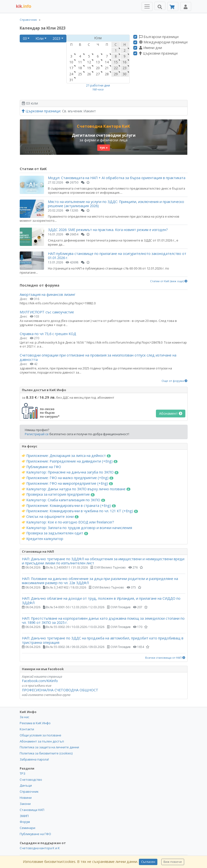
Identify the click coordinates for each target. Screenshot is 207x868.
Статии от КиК (33, 169)
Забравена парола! (34, 759)
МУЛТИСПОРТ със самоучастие (47, 312)
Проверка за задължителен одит (55, 533)
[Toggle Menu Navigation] (147, 6)
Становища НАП (32, 810)
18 (80, 68)
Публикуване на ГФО (41, 467)
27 (98, 74)
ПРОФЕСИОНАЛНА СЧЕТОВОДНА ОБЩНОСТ (60, 690)
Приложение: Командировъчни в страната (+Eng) (69, 506)
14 (107, 62)
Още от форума (175, 381)
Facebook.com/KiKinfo (40, 681)
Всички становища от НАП (165, 658)
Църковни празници (158, 53)
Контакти (27, 729)
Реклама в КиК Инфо (35, 723)
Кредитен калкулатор (43, 539)
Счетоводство (31, 780)
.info (24, 6)
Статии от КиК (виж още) (169, 281)
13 (98, 62)
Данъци (26, 785)
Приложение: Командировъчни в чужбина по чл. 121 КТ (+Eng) (80, 511)
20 (98, 68)
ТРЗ (22, 773)
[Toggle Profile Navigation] (186, 6)
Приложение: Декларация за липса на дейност (66, 456)
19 (89, 68)
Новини (26, 798)
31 (71, 80)
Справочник (28, 20)
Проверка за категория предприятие (58, 494)
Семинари (27, 828)
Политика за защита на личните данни (49, 747)
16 (125, 62)
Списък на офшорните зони (50, 517)
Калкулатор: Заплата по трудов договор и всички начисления (77, 528)
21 (107, 68)
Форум (25, 822)
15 (116, 62)
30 (125, 74)
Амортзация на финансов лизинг (48, 294)
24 (71, 74)
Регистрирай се (37, 434)
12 (89, 62)
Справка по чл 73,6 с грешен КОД (48, 334)
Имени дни (151, 48)
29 (116, 74)
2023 (56, 38)
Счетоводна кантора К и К (40, 848)
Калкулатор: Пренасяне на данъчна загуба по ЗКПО (70, 472)
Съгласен (148, 862)
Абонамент (171, 413)
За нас (24, 717)
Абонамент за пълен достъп (42, 741)
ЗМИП (24, 816)
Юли (40, 38)
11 (80, 62)
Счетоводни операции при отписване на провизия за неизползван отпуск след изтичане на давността (98, 357)
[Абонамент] (173, 6)
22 (116, 68)
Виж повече (173, 862)
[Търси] (160, 6)
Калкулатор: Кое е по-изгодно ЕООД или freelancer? (68, 522)
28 (107, 74)
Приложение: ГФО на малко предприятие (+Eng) (68, 478)
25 (80, 74)
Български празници (159, 37)
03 (25, 38)
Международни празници (163, 42)
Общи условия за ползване (40, 735)
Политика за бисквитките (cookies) (46, 753)
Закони (25, 804)
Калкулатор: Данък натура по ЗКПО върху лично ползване (76, 489)
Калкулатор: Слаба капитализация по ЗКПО (64, 500)
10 (71, 62)
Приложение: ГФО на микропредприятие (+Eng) (67, 483)
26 (89, 74)
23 (125, 68)
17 (71, 68)
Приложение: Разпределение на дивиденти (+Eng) (70, 461)
